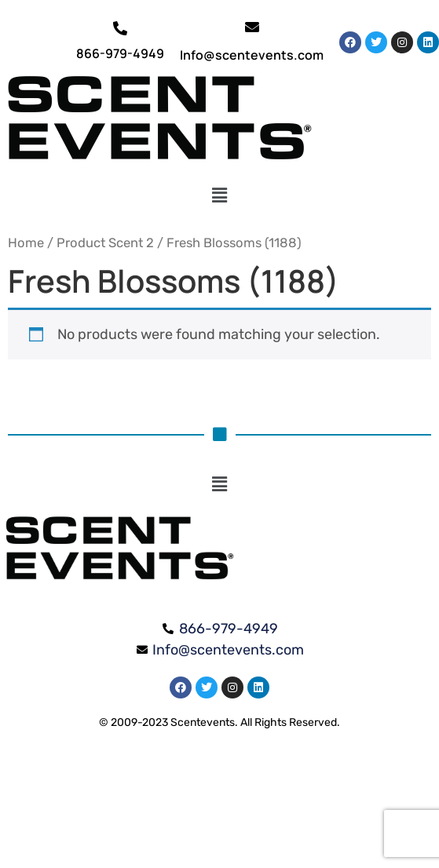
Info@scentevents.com (252, 55)
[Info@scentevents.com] (252, 27)
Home (26, 243)
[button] (219, 195)
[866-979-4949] (120, 28)
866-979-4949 (120, 53)
